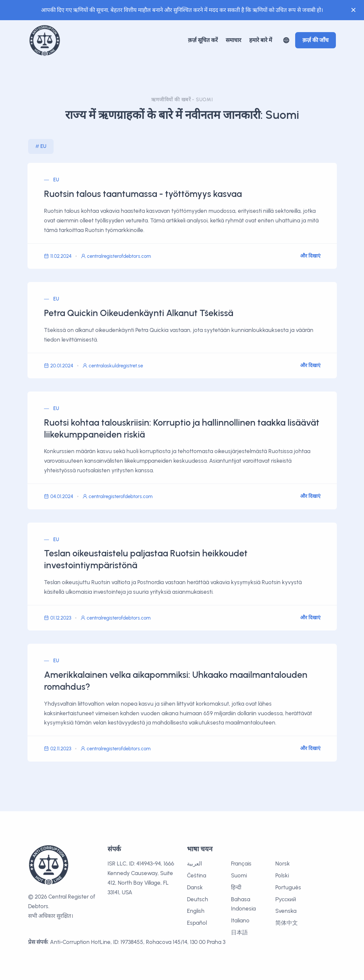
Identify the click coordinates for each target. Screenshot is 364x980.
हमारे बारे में (261, 40)
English (196, 911)
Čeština (197, 875)
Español (197, 923)
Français (241, 863)
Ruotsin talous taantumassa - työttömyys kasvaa (143, 194)
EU (43, 146)
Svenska (286, 911)
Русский (286, 899)
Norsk (283, 863)
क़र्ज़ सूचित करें (203, 40)
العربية (195, 863)
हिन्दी (236, 887)
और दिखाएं (310, 256)
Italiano (240, 920)
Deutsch (198, 899)
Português (288, 887)
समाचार (233, 40)
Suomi (239, 875)
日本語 (239, 932)
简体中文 (287, 923)
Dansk (195, 887)
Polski (282, 875)
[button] (286, 40)
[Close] (353, 10)
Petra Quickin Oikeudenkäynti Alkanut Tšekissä (139, 313)
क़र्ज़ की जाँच (316, 40)
